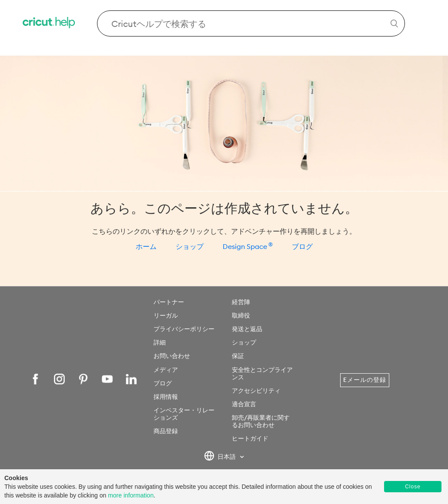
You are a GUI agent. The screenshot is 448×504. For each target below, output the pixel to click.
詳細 (160, 342)
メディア (166, 370)
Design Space (248, 246)
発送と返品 (247, 329)
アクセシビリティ (256, 391)
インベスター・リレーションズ (184, 414)
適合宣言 (244, 404)
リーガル (166, 315)
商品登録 (166, 431)
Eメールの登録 (365, 380)
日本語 (221, 457)
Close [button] (413, 487)
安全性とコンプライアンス (262, 373)
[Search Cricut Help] (251, 23)
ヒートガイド (250, 438)
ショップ (190, 246)
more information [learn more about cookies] (131, 495)
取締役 (241, 315)
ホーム (146, 246)
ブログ (302, 246)
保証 (238, 356)
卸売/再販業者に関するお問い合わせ (261, 421)
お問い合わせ (172, 356)
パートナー (169, 302)
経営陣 (241, 302)
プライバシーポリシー (184, 329)
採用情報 (166, 397)
